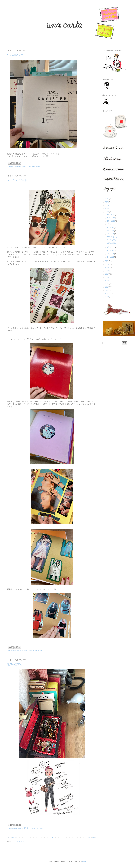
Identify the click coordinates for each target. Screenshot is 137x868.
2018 (107, 271)
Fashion (16, 651)
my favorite (18, 166)
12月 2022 (111, 215)
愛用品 (26, 828)
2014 (107, 284)
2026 (107, 199)
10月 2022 (111, 221)
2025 (107, 202)
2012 (107, 290)
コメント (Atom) (18, 842)
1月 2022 (111, 257)
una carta (37, 166)
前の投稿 (93, 838)
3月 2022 (111, 251)
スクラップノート (17, 180)
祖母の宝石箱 (15, 665)
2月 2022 (111, 254)
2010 (107, 297)
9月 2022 (111, 224)
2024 (107, 205)
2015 (107, 281)
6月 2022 (111, 234)
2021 (107, 261)
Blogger (85, 861)
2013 (107, 287)
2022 (107, 212)
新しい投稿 (12, 838)
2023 (107, 208)
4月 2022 (111, 247)
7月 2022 (111, 231)
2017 (107, 274)
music (11, 166)
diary (11, 651)
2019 (107, 268)
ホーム (53, 838)
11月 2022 (111, 218)
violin (24, 166)
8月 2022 (111, 228)
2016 (107, 277)
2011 (107, 294)
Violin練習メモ (15, 55)
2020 (107, 264)
